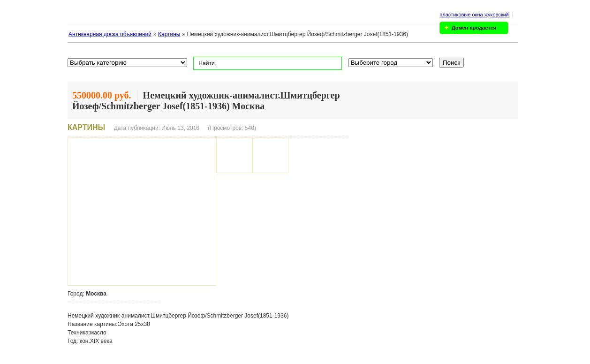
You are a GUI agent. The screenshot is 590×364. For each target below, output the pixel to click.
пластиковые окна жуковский (474, 15)
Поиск (451, 63)
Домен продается (474, 28)
